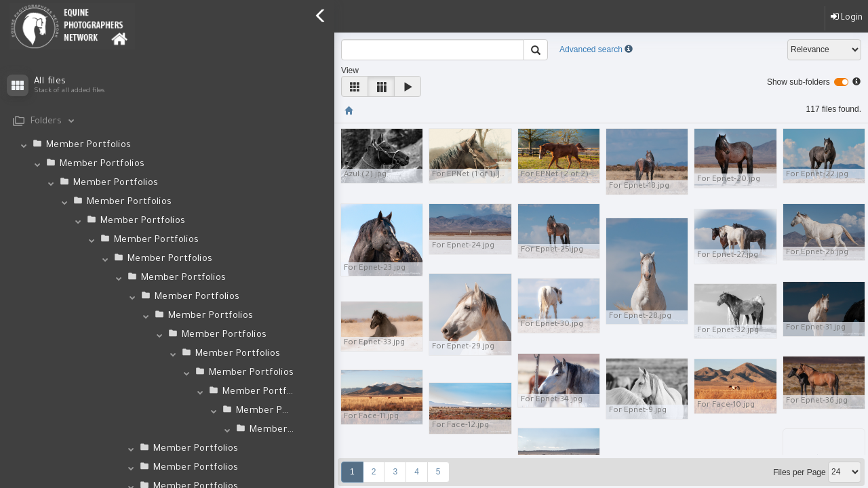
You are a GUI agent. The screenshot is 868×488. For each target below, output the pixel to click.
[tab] (167, 122)
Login (847, 17)
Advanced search (591, 49)
